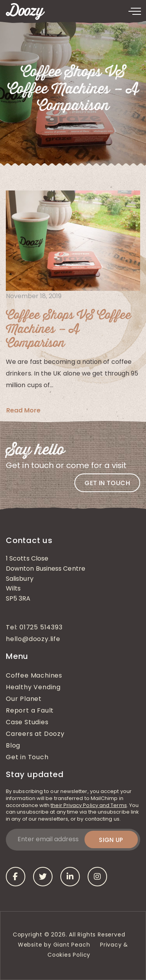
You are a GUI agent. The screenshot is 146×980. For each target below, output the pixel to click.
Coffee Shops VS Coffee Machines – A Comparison (69, 329)
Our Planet (24, 699)
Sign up (111, 840)
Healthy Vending (33, 688)
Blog (13, 746)
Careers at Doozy (35, 734)
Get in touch (107, 483)
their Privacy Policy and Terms (89, 806)
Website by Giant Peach (54, 945)
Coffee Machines (34, 676)
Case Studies (27, 723)
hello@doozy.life (33, 639)
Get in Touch (27, 758)
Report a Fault (30, 711)
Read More (23, 410)
